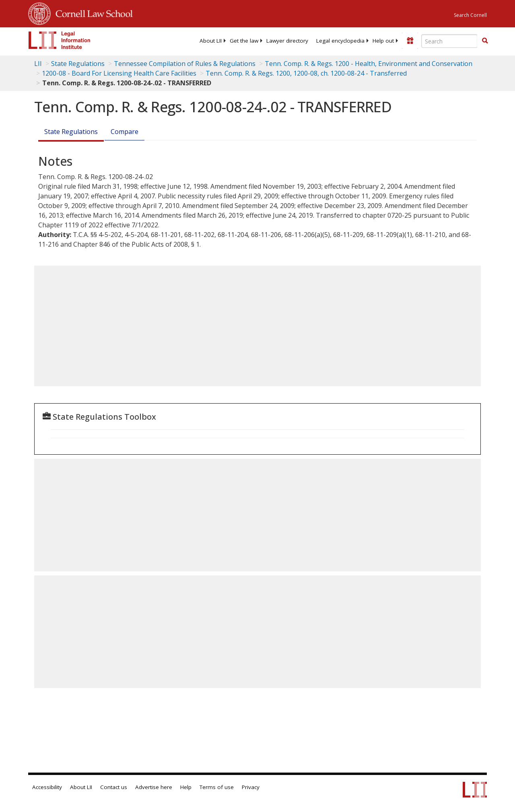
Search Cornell (470, 15)
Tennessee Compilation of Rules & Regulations (185, 64)
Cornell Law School (92, 12)
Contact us (114, 787)
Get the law (244, 41)
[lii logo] (60, 40)
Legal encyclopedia (340, 41)
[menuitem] (211, 41)
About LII (211, 41)
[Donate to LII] (410, 41)
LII (38, 64)
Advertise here (154, 787)
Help (186, 787)
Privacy (251, 787)
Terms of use (217, 787)
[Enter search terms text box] (449, 41)
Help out (383, 41)
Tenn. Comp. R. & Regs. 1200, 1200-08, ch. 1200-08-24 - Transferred (306, 73)
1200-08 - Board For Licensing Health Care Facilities (119, 73)
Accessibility (47, 787)
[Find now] (485, 41)
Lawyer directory (287, 41)
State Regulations (78, 64)
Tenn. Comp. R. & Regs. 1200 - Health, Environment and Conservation (369, 64)
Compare (125, 132)
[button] (485, 41)
